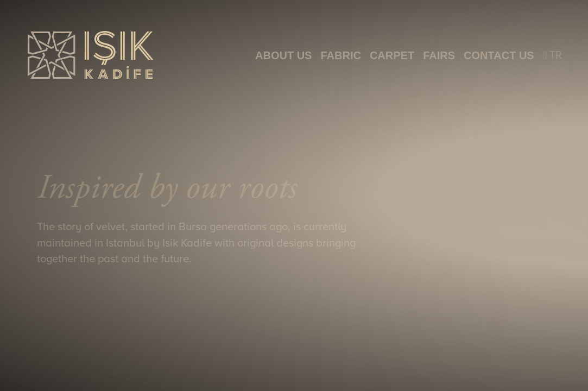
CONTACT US (499, 55)
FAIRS (439, 55)
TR (552, 55)
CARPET (392, 55)
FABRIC (340, 55)
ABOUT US (283, 55)
